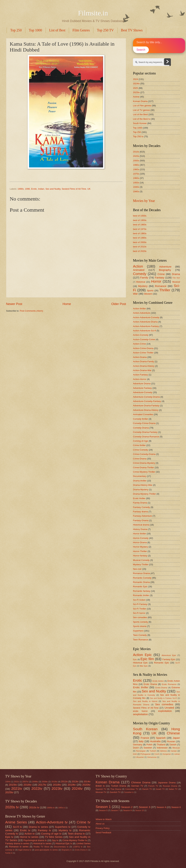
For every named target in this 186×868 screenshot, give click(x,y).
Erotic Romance (169, 684)
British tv (100, 786)
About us (100, 824)
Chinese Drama (141, 782)
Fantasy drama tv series (17, 843)
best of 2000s (140, 242)
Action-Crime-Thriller (143, 353)
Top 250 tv (138, 136)
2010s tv (34, 807)
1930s (136, 187)
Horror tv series (29, 837)
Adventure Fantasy (142, 388)
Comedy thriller (141, 419)
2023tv (57, 788)
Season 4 (161, 807)
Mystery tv (65, 830)
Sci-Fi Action (139, 600)
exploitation (165, 711)
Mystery (143, 286)
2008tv (35, 782)
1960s (136, 178)
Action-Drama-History (144, 366)
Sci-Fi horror (139, 613)
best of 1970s (140, 229)
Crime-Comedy (141, 450)
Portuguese (146, 754)
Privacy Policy (103, 828)
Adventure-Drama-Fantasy (146, 406)
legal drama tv (25, 850)
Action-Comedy (141, 335)
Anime (136, 97)
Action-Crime (139, 344)
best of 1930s (140, 216)
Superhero (138, 631)
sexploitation (140, 714)
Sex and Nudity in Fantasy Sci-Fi (163, 698)
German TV (137, 786)
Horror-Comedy (141, 538)
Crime (161, 274)
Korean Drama (140, 101)
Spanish (161, 738)
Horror (156, 281)
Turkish (153, 751)
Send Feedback (103, 833)
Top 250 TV (105, 30)
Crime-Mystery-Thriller (144, 472)
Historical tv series (42, 843)
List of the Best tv (142, 119)
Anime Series (16, 822)
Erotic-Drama (161, 688)
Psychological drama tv (35, 840)
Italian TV (173, 789)
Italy (141, 741)
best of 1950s (140, 220)
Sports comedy (140, 622)
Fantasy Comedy (141, 507)
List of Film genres (142, 106)
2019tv (72, 785)
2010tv (54, 782)
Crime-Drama (140, 459)
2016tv (27, 785)
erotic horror (140, 711)
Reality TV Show (41, 847)
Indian (41, 189)
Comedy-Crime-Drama (144, 423)
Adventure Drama (142, 384)
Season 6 (176, 807)
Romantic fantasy (142, 591)
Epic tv (9, 837)
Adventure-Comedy (143, 392)
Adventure (165, 267)
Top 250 (16, 30)
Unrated (169, 708)
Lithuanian (140, 757)
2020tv (86, 785)
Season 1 (103, 807)
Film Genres (81, 30)
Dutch (136, 748)
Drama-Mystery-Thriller (144, 494)
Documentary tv (61, 847)
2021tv (17, 788)
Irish (135, 754)
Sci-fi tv (17, 827)
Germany (138, 745)
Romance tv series (19, 847)
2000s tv (51, 808)
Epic (135, 659)
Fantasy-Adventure (142, 516)
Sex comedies (140, 617)
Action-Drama (140, 357)
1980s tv (62, 808)
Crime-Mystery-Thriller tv (75, 840)
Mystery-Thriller (141, 564)
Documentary (140, 476)
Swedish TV (115, 792)
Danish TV (147, 789)
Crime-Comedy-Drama (144, 454)
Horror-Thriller (140, 551)
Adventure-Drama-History (146, 410)
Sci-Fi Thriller (140, 609)
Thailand (161, 745)
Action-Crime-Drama (143, 348)
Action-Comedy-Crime (144, 339)
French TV (153, 786)
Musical (176, 282)
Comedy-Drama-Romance (146, 437)
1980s (136, 169)
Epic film (147, 659)
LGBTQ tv (78, 847)
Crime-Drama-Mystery (144, 463)
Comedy (140, 274)
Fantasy (160, 278)
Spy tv (55, 840)
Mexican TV (101, 792)
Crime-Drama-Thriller (143, 467)
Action (138, 266)
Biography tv (67, 850)
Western (148, 294)
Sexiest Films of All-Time (74, 189)
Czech (157, 754)
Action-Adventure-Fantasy (146, 326)
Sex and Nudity (53, 189)
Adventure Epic (169, 655)
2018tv (57, 785)
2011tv (64, 782)
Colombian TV (132, 789)
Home (67, 304)
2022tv (37, 788)
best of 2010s (140, 247)
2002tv (16, 782)
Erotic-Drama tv (81, 850)
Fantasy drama (140, 512)
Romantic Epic (140, 587)
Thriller (165, 290)
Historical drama (141, 525)
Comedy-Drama (141, 428)
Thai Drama (116, 789)
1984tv (8, 782)
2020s (136, 156)
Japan (176, 738)
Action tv (29, 834)
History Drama (140, 529)
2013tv (75, 782)
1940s (136, 191)
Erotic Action (158, 681)
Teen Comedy (140, 635)
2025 (136, 88)
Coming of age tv (51, 834)
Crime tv (84, 822)
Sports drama (140, 626)
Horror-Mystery (140, 547)
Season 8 (127, 810)
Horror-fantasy (140, 556)
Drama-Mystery (141, 490)
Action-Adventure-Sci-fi (144, 331)
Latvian (177, 754)
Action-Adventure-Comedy (146, 317)
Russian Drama (170, 786)
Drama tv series (38, 827)
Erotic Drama (150, 684)
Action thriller (139, 309)
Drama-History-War (143, 485)
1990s (21, 189)
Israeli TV (160, 789)
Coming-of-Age (141, 441)
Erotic (34, 189)
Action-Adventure (142, 313)
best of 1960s (140, 225)
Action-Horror (140, 379)
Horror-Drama (140, 542)
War (135, 294)
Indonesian (162, 748)
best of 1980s (140, 233)
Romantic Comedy (142, 578)
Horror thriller (139, 534)
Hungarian (167, 754)
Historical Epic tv (64, 843)
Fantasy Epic (169, 659)
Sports (150, 291)
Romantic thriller (141, 595)
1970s (136, 174)
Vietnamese (152, 757)
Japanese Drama (167, 783)
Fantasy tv (44, 830)
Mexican (176, 748)
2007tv (25, 782)
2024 (136, 79)
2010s (136, 152)
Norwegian (141, 751)
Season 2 (127, 807)
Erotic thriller (139, 498)
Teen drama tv (76, 834)
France (145, 738)
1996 (27, 189)
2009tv (45, 782)
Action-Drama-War (142, 370)
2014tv (87, 782)
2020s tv (12, 807)
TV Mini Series (54, 837)
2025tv (136, 92)
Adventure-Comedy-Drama (146, 397)
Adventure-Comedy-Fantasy (147, 401)
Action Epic (142, 655)
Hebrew (163, 751)
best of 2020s (140, 251)
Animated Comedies (143, 414)
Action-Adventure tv (52, 822)
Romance (161, 286)
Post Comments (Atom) (31, 311)
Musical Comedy (141, 560)
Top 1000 (35, 30)
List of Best (57, 30)
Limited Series (83, 843)
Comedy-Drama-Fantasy (145, 432)
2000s (136, 161)
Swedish (148, 748)
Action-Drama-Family (143, 361)
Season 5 (103, 810)
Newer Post (14, 304)
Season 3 (145, 807)
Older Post (119, 304)
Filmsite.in (93, 13)
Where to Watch (104, 819)
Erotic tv (25, 830)
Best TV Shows (132, 30)
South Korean (140, 123)
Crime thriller (139, 445)
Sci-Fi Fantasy (140, 604)
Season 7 (115, 810)
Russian (171, 741)
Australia (155, 741)
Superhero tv (63, 827)
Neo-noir (137, 569)
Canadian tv (129, 792)
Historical (141, 282)
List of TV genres (141, 110)
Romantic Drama (141, 582)
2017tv (42, 785)
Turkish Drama (119, 786)
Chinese (173, 733)
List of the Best (140, 114)
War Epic (144, 666)
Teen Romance (141, 640)
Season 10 (139, 810)
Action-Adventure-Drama (145, 322)
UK (89, 189)
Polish (149, 745)
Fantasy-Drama (141, 520)
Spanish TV (101, 789)
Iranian (174, 751)
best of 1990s (140, 238)
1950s (136, 183)
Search (141, 50)
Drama (176, 274)
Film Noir (176, 278)
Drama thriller (140, 481)
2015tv (13, 785)
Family (144, 278)
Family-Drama (140, 503)
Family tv (9, 853)
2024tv (136, 84)
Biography (165, 270)
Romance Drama (141, 573)
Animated (139, 270)
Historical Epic (140, 663)
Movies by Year (144, 201)
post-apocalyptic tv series (46, 850)
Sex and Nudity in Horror (145, 701)
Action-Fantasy (140, 375)
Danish (173, 745)
